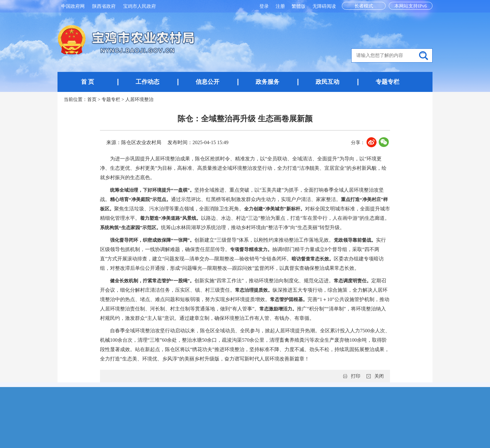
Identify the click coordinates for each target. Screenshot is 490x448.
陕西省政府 (104, 6)
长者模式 (364, 6)
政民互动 (327, 82)
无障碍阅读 (324, 6)
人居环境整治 (139, 99)
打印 (356, 376)
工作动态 (147, 82)
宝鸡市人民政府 (140, 6)
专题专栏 (387, 82)
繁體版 (299, 6)
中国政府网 (73, 6)
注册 (281, 6)
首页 (92, 99)
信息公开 (207, 82)
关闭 (379, 376)
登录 (265, 6)
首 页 (88, 82)
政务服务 (267, 82)
